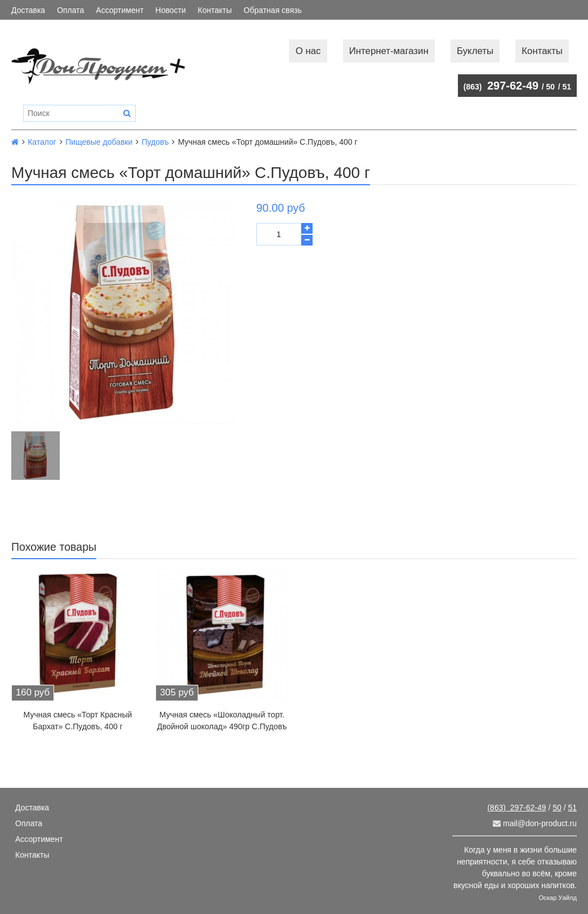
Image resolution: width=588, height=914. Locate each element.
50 (551, 87)
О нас (308, 51)
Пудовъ (155, 142)
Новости (171, 10)
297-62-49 (501, 86)
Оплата (70, 10)
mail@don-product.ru (535, 823)
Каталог (42, 142)
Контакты (215, 10)
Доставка (28, 10)
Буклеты (475, 51)
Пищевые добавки (99, 142)
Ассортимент (120, 10)
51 (567, 87)
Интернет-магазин (389, 51)
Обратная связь (273, 10)
